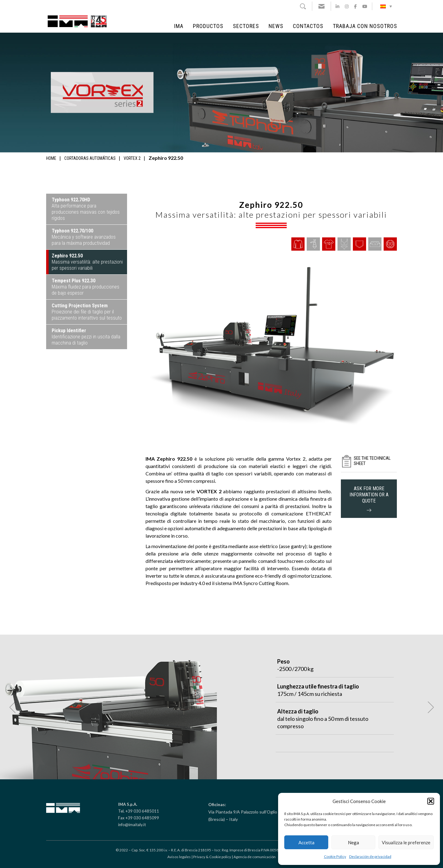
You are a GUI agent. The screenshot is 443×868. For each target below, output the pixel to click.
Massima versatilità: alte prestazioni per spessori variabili (87, 262)
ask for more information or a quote (369, 499)
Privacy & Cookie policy (212, 857)
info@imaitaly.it (132, 825)
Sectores (246, 26)
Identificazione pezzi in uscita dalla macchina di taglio (86, 337)
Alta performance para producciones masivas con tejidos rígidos (86, 209)
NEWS (276, 26)
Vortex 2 (132, 158)
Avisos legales (179, 857)
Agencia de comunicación (255, 857)
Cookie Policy (335, 856)
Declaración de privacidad (370, 856)
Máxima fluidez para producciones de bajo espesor (86, 287)
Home (51, 158)
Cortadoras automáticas (90, 158)
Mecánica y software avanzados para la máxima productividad (84, 237)
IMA (179, 26)
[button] (431, 801)
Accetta (306, 842)
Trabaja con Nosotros (365, 26)
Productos (208, 26)
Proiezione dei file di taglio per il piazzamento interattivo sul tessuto (87, 312)
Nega (353, 842)
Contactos (308, 26)
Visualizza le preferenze (406, 842)
